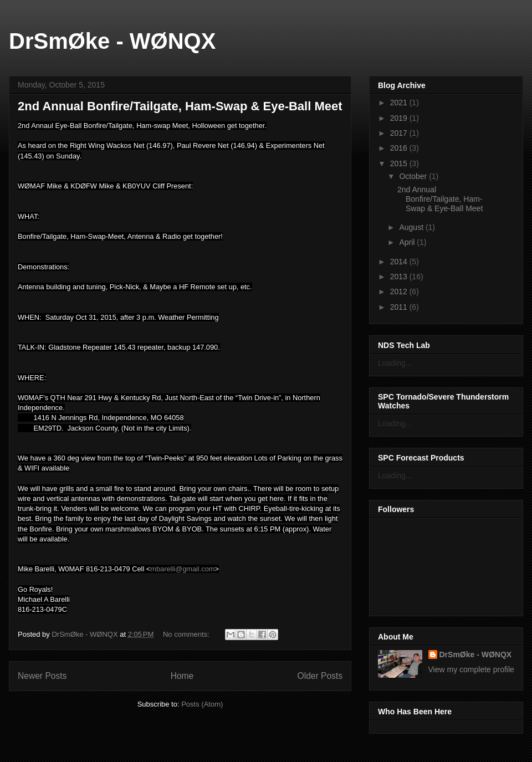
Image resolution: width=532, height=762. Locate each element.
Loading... (395, 363)
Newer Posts (42, 676)
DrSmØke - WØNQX (112, 41)
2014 (400, 262)
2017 (400, 133)
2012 (400, 291)
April (408, 242)
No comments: (187, 634)
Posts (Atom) (202, 704)
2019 (400, 118)
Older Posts (320, 676)
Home (182, 676)
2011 (400, 307)
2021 (400, 103)
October (414, 176)
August (412, 227)
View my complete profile (471, 669)
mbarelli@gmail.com (182, 569)
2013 (400, 277)
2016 (400, 148)
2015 (400, 163)
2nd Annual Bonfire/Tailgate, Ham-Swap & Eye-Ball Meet (180, 106)
